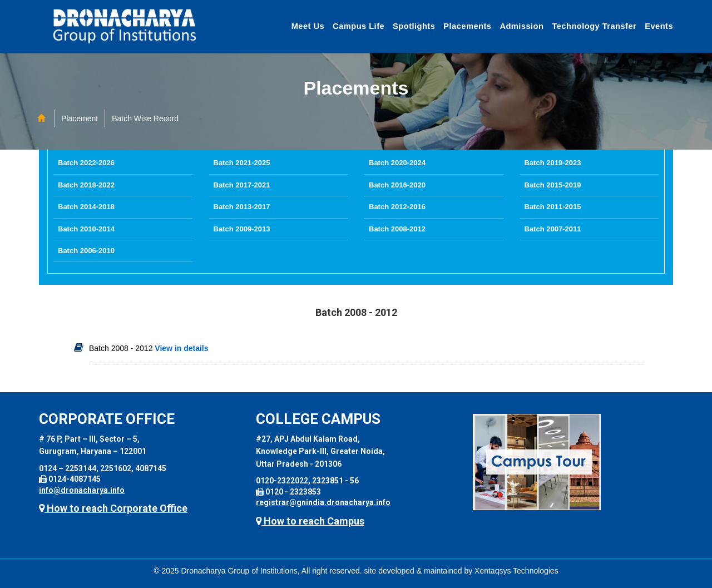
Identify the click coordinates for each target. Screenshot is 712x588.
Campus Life (359, 26)
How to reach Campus (310, 521)
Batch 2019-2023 (553, 163)
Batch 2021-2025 (242, 163)
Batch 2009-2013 (242, 229)
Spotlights (414, 26)
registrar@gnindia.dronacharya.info (323, 502)
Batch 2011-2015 (553, 207)
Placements (467, 26)
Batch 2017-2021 (242, 185)
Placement (80, 118)
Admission (521, 26)
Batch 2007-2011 (553, 229)
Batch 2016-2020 (397, 185)
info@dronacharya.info (82, 490)
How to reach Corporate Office (113, 508)
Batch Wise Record (145, 118)
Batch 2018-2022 (86, 185)
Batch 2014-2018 (86, 207)
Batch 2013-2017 (242, 207)
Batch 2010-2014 (86, 229)
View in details (180, 348)
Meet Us (308, 26)
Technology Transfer (594, 26)
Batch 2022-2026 (86, 163)
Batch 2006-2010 (86, 251)
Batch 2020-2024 (397, 163)
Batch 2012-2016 (397, 207)
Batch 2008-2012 (397, 229)
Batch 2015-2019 (553, 185)
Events (659, 26)
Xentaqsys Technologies (516, 571)
